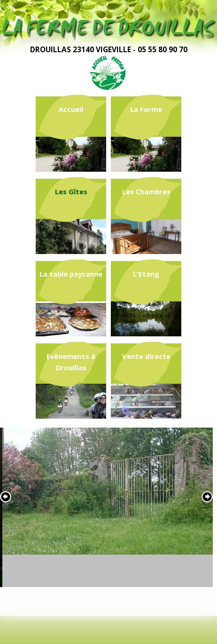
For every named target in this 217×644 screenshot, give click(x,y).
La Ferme (146, 109)
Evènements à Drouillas (71, 362)
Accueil (71, 109)
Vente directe (146, 356)
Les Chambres (146, 191)
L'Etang (146, 274)
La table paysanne (71, 274)
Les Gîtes (71, 191)
